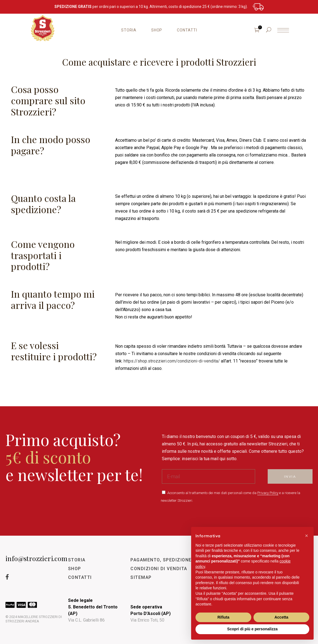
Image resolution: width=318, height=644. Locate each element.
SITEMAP (141, 577)
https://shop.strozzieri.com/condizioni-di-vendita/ (172, 361)
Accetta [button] (281, 617)
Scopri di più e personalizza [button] (252, 629)
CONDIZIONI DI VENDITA (159, 569)
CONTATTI (80, 577)
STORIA (77, 560)
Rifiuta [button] (223, 617)
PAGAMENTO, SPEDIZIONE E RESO (170, 560)
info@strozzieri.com (37, 558)
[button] (307, 536)
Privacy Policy (268, 493)
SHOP (75, 569)
